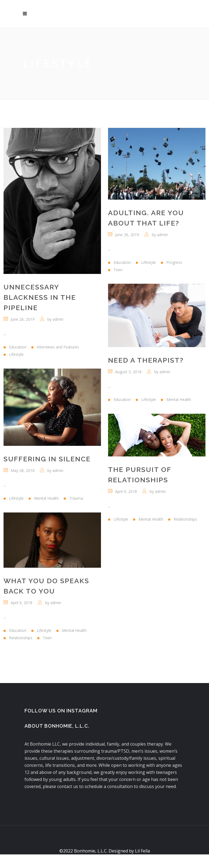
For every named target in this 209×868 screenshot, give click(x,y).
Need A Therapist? (146, 360)
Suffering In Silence (47, 459)
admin (58, 319)
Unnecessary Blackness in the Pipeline (40, 297)
